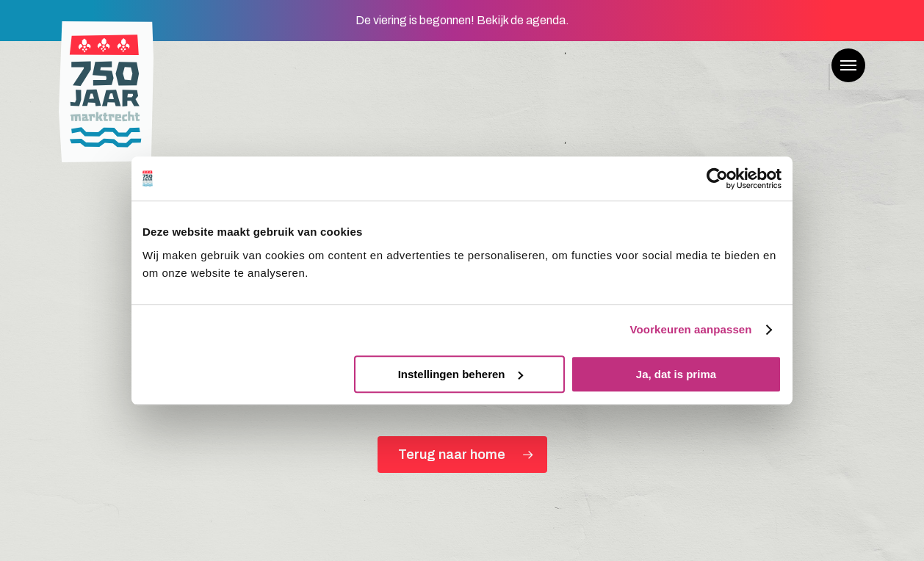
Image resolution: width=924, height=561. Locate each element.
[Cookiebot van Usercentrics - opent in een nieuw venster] (717, 178)
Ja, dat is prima (676, 374)
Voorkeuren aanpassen (691, 329)
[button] (848, 65)
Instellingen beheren (461, 374)
